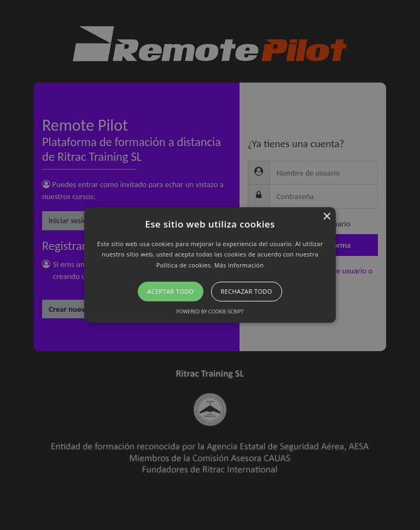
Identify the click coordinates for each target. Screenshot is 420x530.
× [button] (326, 217)
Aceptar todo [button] (170, 291)
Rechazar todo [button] (247, 291)
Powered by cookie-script (210, 311)
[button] (210, 265)
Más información (239, 265)
